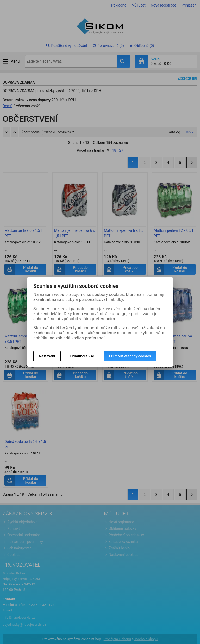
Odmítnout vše (82, 356)
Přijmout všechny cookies (130, 356)
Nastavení (47, 356)
